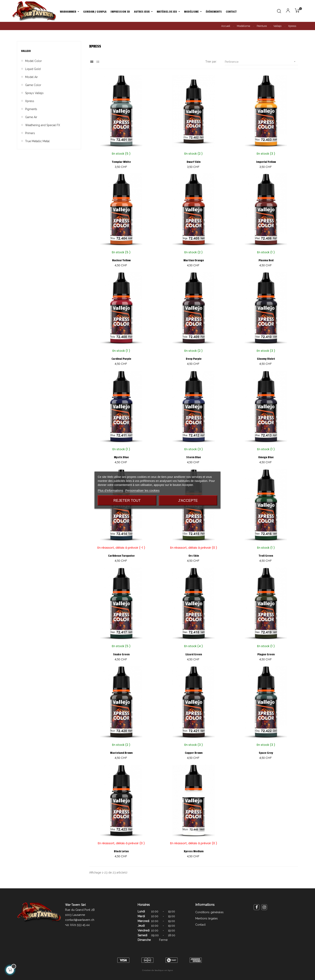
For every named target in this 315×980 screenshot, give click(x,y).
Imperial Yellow (266, 162)
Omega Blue (266, 457)
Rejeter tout (127, 500)
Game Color (33, 85)
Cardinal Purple (121, 359)
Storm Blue (194, 457)
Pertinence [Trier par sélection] (261, 62)
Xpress (30, 101)
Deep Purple (194, 359)
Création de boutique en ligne (158, 970)
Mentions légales (207, 918)
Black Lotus (121, 851)
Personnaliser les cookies (142, 490)
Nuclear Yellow (121, 260)
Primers (30, 133)
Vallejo (26, 51)
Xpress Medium (194, 851)
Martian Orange (194, 260)
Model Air (31, 77)
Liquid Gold (33, 69)
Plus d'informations (110, 490)
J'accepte (188, 500)
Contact (200, 925)
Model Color (33, 61)
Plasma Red (266, 260)
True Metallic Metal (37, 141)
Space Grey (266, 753)
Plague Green (266, 654)
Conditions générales (209, 912)
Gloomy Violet (266, 359)
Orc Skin (194, 556)
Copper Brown (194, 753)
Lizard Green (194, 654)
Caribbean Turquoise (121, 556)
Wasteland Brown (121, 753)
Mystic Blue (121, 457)
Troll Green (266, 556)
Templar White (121, 162)
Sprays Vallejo (34, 93)
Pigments (31, 109)
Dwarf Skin (194, 162)
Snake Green (121, 654)
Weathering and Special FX (43, 125)
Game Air (31, 117)
